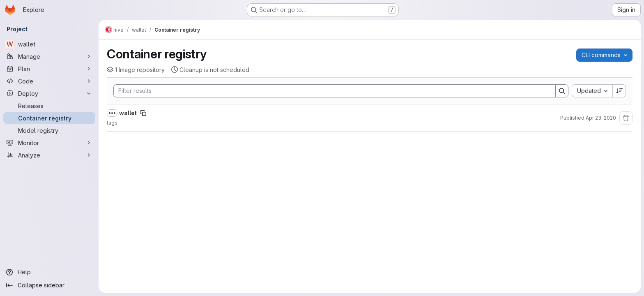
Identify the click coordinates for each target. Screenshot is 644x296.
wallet (128, 113)
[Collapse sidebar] (49, 285)
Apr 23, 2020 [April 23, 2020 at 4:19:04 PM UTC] (601, 118)
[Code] (49, 81)
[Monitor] (49, 143)
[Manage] (49, 56)
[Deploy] (49, 93)
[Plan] (49, 69)
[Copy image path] (143, 113)
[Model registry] (49, 130)
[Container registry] (49, 118)
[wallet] (49, 44)
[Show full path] (112, 113)
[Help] (49, 272)
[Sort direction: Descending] (619, 91)
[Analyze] (49, 155)
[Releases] (49, 106)
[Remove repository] (626, 118)
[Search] (330, 91)
